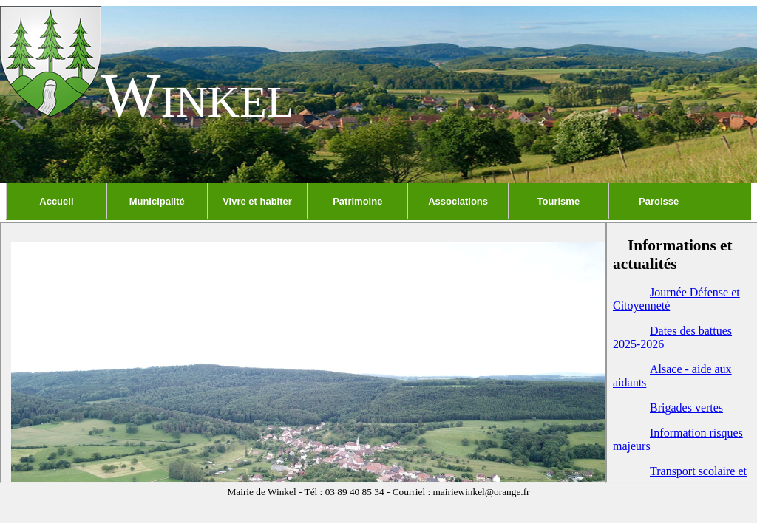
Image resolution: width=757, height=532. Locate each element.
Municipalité (157, 201)
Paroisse (659, 201)
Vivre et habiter (257, 201)
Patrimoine (357, 201)
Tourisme (559, 201)
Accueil (56, 201)
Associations (458, 201)
